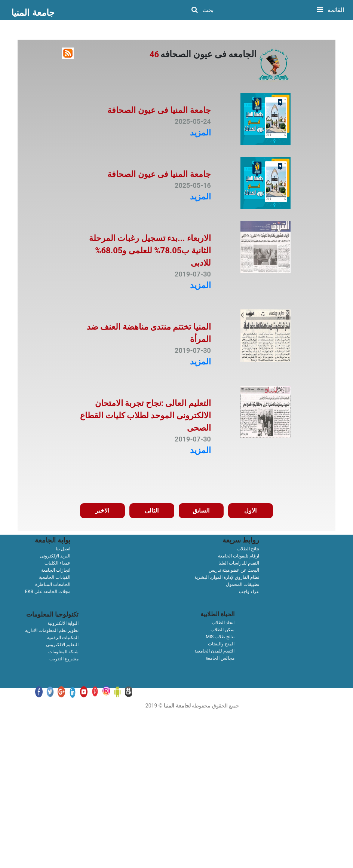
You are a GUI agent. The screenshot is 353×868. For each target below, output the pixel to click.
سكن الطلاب (222, 630)
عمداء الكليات (57, 563)
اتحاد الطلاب (223, 623)
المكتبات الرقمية (63, 638)
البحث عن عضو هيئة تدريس (234, 570)
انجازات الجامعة (56, 570)
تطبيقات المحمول (243, 584)
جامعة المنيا (33, 13)
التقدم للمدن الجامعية (214, 651)
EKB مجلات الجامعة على (48, 592)
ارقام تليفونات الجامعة (239, 556)
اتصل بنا (63, 549)
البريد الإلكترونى (55, 556)
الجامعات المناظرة (53, 584)
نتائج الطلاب (248, 549)
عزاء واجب (249, 592)
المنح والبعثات (221, 644)
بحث (202, 10)
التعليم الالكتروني (62, 645)
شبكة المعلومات (63, 652)
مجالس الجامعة (220, 658)
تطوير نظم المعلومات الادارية (52, 630)
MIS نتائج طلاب (220, 637)
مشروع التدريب (64, 659)
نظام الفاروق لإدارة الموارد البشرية (227, 577)
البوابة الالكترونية (63, 623)
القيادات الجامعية (55, 577)
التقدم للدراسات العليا (239, 563)
